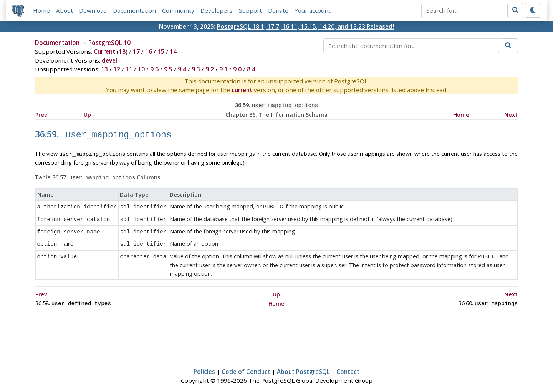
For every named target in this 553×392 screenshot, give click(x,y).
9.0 (237, 69)
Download (93, 10)
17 (136, 51)
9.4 (182, 69)
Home (41, 10)
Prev (41, 114)
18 (122, 51)
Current (104, 51)
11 (129, 69)
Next (511, 114)
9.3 (196, 69)
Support (250, 10)
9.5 (168, 69)
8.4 (251, 69)
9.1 (224, 69)
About (65, 10)
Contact (348, 364)
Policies (204, 364)
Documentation (134, 10)
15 (161, 51)
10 (141, 69)
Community (178, 10)
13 (104, 69)
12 (117, 69)
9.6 (154, 69)
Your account (313, 10)
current (242, 90)
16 (149, 51)
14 (173, 51)
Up (87, 114)
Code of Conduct (246, 364)
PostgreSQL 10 (109, 43)
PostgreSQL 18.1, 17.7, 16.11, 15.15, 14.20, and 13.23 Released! (305, 26)
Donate (278, 10)
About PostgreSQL (303, 364)
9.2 (210, 69)
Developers (217, 10)
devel (109, 60)
